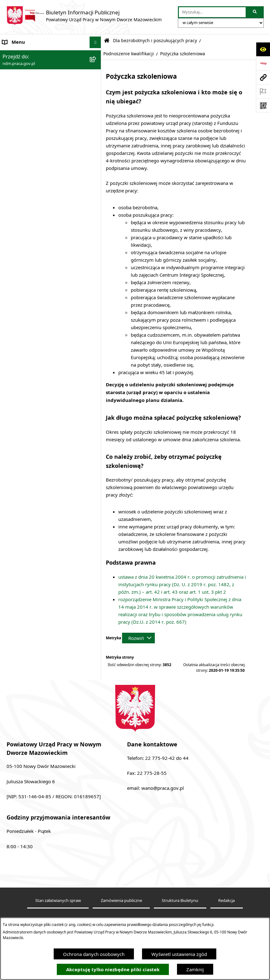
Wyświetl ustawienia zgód (179, 954)
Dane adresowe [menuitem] (19, 66)
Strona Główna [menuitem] (18, 54)
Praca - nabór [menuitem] (17, 112)
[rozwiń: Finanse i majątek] (97, 136)
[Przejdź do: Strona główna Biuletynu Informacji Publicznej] (107, 41)
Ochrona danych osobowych (94, 954)
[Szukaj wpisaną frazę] (255, 12)
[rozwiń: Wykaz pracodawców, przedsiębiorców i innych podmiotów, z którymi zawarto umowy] (97, 195)
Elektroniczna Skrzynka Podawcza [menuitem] (39, 124)
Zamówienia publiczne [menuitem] (27, 171)
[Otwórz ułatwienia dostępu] (263, 49)
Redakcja (226, 901)
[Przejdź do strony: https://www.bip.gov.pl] (263, 63)
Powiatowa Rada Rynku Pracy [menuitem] (34, 159)
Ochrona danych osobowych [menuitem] (33, 183)
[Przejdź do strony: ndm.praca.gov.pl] (263, 77)
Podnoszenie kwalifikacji (129, 54)
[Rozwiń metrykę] (138, 638)
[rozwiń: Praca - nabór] (97, 113)
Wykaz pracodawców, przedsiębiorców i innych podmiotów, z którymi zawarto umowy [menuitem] (45, 202)
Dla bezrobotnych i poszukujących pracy (155, 41)
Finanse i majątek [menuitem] (21, 136)
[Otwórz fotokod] (263, 105)
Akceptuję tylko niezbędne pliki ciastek (113, 970)
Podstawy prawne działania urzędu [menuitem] (40, 101)
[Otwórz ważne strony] (263, 91)
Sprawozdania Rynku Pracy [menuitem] (32, 148)
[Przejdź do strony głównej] (84, 16)
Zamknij (195, 969)
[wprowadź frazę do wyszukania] (212, 12)
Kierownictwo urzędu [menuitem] (25, 77)
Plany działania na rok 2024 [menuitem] (32, 220)
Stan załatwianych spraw (58, 901)
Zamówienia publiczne (121, 901)
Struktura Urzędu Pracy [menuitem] (27, 89)
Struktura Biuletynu (180, 901)
